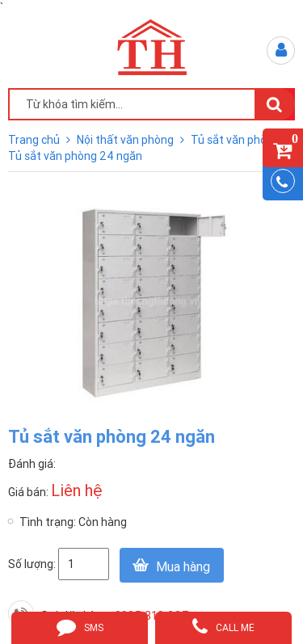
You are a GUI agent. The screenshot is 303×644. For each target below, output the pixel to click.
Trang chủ (35, 140)
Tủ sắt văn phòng (236, 140)
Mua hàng (183, 566)
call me (223, 626)
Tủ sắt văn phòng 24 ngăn (75, 156)
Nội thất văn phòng (126, 140)
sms (80, 626)
